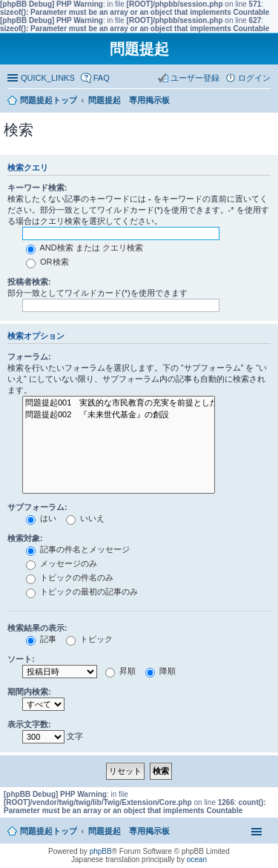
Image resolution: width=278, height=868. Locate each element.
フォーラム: (29, 357)
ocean (197, 859)
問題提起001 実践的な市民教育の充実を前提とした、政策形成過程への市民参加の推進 (119, 403)
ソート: (21, 659)
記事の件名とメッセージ (78, 549)
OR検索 (47, 262)
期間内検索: (29, 692)
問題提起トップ (49, 831)
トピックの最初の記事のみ (82, 592)
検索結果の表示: (37, 628)
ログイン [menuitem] (254, 78)
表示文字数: (29, 724)
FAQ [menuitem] (102, 78)
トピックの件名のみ (70, 577)
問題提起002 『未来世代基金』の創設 (119, 415)
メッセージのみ (62, 563)
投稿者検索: (29, 282)
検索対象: (25, 538)
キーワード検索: (37, 188)
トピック (89, 639)
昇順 (120, 671)
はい (41, 518)
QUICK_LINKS (48, 78)
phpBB (101, 851)
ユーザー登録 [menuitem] (195, 78)
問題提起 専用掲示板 (129, 831)
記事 (41, 639)
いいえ (85, 518)
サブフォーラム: (37, 507)
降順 (160, 671)
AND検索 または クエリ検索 (85, 248)
